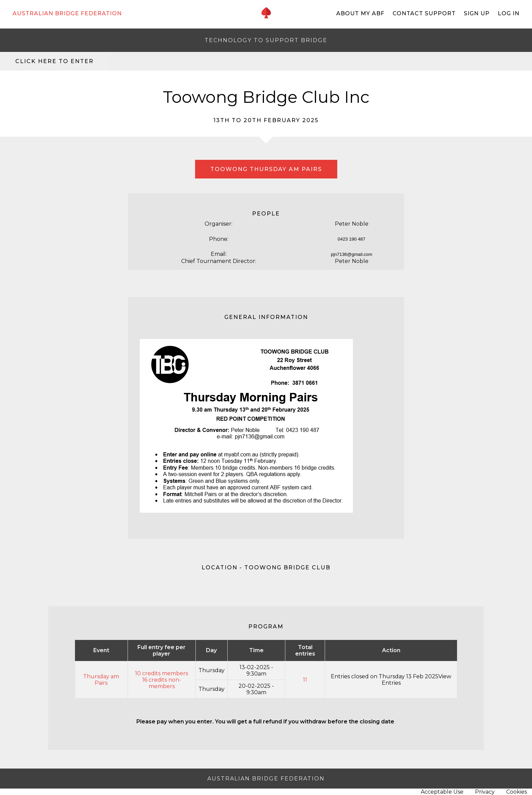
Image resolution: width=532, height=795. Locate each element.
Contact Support (424, 13)
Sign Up (477, 13)
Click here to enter (54, 61)
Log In (509, 13)
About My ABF (360, 13)
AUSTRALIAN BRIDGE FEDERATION (67, 13)
